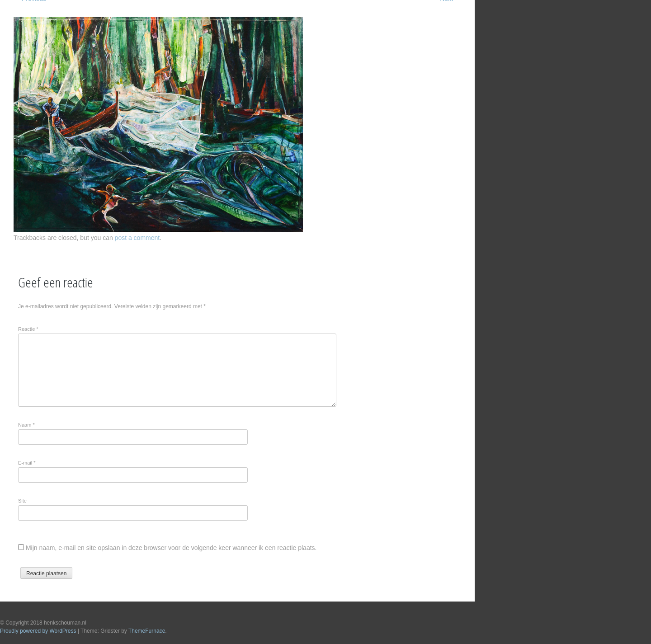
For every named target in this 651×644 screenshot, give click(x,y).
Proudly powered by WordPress (38, 631)
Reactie (28, 329)
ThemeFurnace (147, 631)
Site (22, 501)
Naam (26, 425)
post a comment (137, 238)
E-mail (27, 463)
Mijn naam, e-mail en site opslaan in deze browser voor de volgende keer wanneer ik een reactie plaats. (171, 548)
